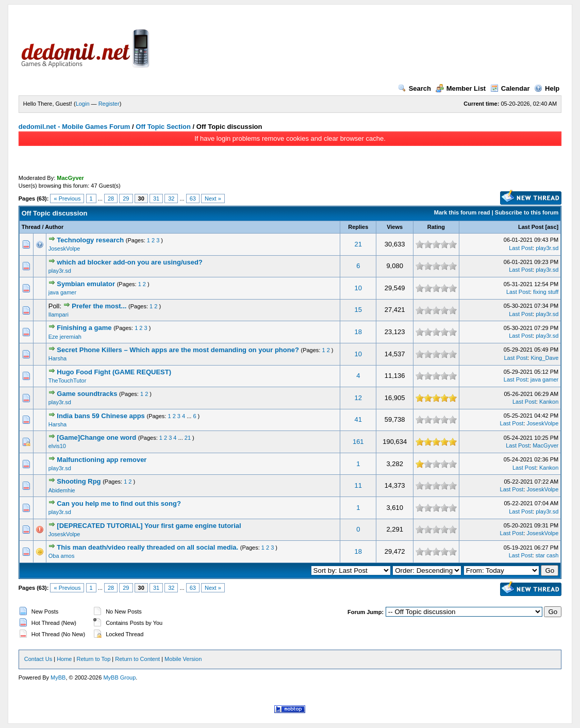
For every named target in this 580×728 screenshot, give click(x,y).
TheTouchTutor (68, 380)
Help (547, 88)
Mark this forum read (462, 212)
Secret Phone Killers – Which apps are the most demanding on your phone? (178, 350)
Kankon (549, 402)
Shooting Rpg (79, 481)
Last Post (531, 227)
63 (193, 198)
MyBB (58, 677)
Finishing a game (84, 328)
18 (358, 332)
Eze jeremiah (65, 337)
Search (415, 88)
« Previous (67, 198)
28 (111, 198)
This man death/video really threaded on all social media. (147, 547)
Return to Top (93, 659)
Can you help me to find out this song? (119, 503)
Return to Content (137, 659)
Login (83, 104)
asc (552, 227)
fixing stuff (546, 292)
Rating (436, 227)
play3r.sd (547, 248)
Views (395, 227)
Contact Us (38, 659)
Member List (461, 88)
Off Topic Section (163, 127)
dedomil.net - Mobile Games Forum (74, 127)
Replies (358, 227)
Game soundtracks (87, 394)
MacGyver (545, 445)
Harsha (57, 358)
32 (171, 198)
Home (64, 659)
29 (126, 198)
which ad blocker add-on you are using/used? (129, 262)
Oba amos (62, 556)
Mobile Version (183, 659)
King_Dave (544, 358)
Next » (213, 198)
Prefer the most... (99, 306)
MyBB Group (119, 677)
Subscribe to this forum (527, 212)
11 (358, 485)
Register (109, 104)
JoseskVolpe (64, 249)
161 (358, 442)
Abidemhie (62, 490)
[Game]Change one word (96, 437)
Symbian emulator (86, 284)
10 (358, 288)
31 (156, 198)
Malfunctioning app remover (102, 460)
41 (358, 419)
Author (54, 227)
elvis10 (57, 446)
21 (358, 244)
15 (358, 310)
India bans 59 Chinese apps (101, 416)
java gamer (62, 292)
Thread (31, 227)
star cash (547, 555)
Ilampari (59, 315)
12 (358, 398)
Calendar (510, 88)
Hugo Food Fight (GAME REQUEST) (114, 372)
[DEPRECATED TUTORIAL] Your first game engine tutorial (149, 526)
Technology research (90, 240)
